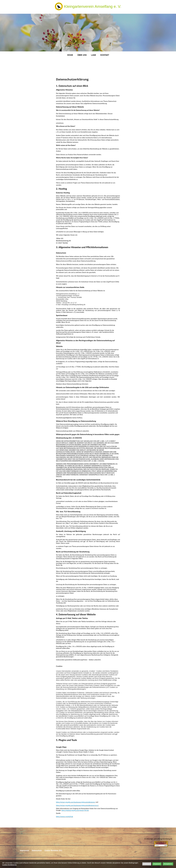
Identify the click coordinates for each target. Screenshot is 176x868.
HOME (70, 55)
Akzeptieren (168, 864)
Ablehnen (147, 864)
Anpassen (157, 864)
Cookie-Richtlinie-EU (9, 865)
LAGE (93, 55)
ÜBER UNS (82, 55)
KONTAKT (105, 55)
